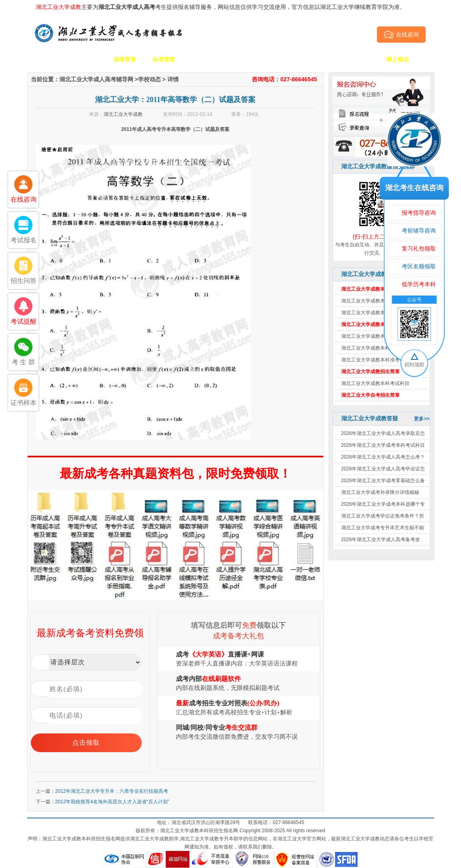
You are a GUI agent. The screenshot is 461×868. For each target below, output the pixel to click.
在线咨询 (401, 35)
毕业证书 (359, 59)
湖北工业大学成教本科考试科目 (375, 383)
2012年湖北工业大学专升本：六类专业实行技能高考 (112, 791)
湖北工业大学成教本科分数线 (373, 313)
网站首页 (47, 59)
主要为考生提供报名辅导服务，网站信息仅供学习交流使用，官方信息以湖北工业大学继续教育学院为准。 (221, 7)
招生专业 (203, 59)
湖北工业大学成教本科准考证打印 (378, 360)
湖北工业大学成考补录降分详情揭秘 (380, 492)
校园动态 (242, 59)
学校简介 (86, 59)
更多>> (422, 419)
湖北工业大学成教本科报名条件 (375, 348)
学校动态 (149, 79)
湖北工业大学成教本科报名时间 (375, 336)
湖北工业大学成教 (123, 114)
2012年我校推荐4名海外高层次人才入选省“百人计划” (112, 802)
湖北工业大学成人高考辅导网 (96, 79)
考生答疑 (320, 59)
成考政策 (281, 59)
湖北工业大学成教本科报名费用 (375, 301)
